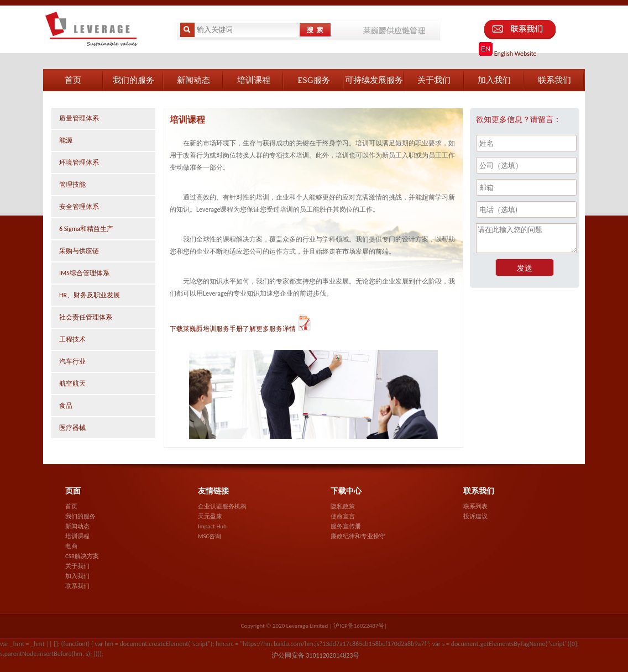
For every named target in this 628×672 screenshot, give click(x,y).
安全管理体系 (79, 207)
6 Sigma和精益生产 (86, 229)
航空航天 (72, 384)
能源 (66, 140)
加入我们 (77, 576)
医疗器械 (72, 428)
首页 (71, 506)
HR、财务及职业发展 (90, 295)
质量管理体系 (79, 118)
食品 (66, 406)
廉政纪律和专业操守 (358, 536)
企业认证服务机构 (222, 506)
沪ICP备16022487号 (359, 626)
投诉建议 (475, 516)
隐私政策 (343, 506)
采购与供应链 (79, 251)
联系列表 (475, 506)
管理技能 (72, 185)
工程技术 (72, 339)
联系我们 (77, 586)
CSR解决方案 (82, 556)
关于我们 (77, 566)
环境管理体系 (79, 162)
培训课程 (77, 536)
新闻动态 (77, 526)
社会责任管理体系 (86, 317)
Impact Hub (212, 526)
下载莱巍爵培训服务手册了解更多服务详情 (241, 329)
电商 (71, 546)
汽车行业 (72, 361)
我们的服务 (80, 516)
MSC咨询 (210, 536)
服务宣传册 (346, 526)
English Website (508, 54)
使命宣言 (343, 516)
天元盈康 (210, 516)
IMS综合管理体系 (84, 273)
